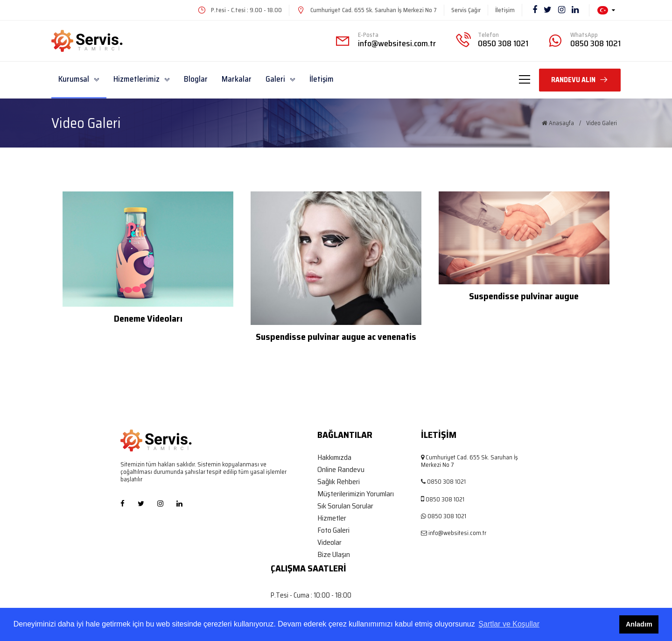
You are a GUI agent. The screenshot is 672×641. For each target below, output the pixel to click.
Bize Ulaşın (334, 555)
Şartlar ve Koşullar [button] (509, 624)
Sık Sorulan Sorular (345, 506)
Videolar (329, 542)
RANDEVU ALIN (580, 80)
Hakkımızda (334, 458)
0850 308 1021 (503, 43)
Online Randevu (341, 470)
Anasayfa (558, 123)
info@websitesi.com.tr (397, 43)
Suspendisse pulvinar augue (524, 296)
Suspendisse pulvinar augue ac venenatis (336, 337)
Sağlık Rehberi (339, 482)
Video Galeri (602, 123)
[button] (606, 10)
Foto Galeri (333, 530)
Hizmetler (332, 518)
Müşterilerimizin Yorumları (356, 494)
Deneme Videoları (148, 318)
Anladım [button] (639, 624)
